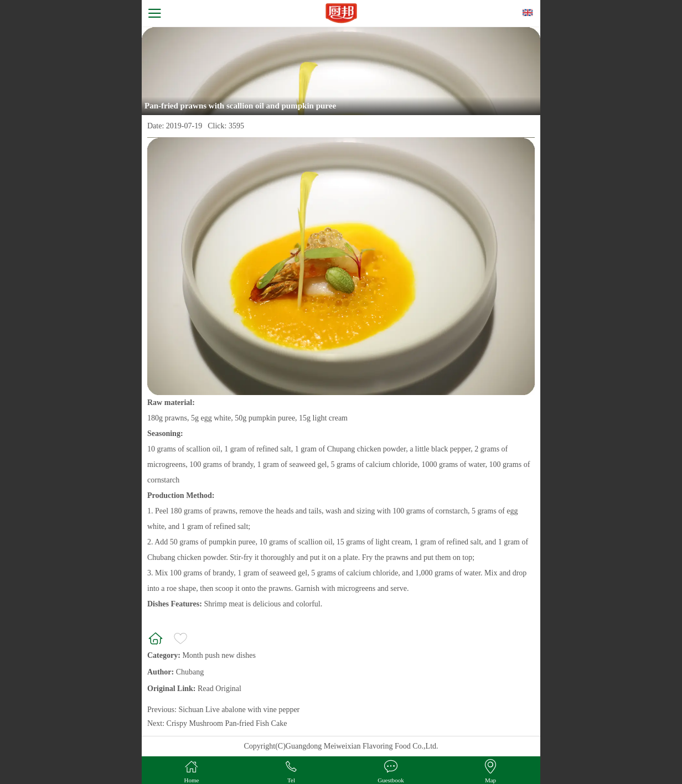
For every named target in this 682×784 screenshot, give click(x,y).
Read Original (219, 689)
